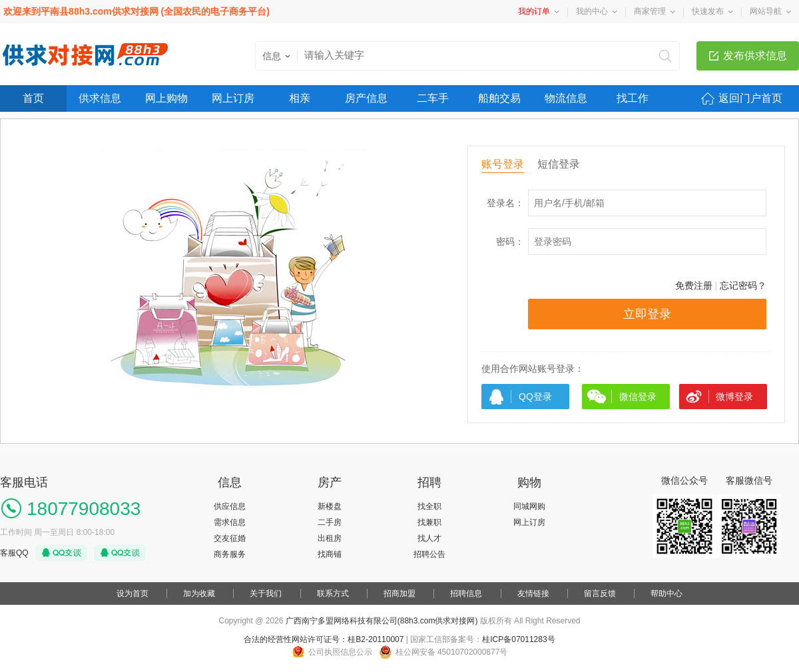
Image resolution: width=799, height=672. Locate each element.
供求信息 (100, 98)
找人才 (429, 538)
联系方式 (333, 593)
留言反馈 (600, 593)
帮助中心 (666, 593)
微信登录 (638, 397)
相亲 (300, 98)
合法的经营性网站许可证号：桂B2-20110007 (324, 639)
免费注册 (694, 285)
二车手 (433, 98)
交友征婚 (230, 538)
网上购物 (166, 98)
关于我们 (266, 593)
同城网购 (529, 506)
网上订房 (233, 98)
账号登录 (503, 164)
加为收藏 (199, 593)
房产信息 (366, 98)
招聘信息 (466, 593)
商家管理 (650, 11)
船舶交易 (499, 98)
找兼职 (429, 522)
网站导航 (766, 11)
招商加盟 (400, 593)
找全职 (429, 506)
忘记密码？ (743, 285)
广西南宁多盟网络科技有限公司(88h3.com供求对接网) (382, 621)
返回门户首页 (750, 98)
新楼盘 (330, 506)
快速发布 (708, 11)
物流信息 (566, 98)
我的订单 (534, 11)
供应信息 (230, 506)
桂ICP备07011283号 (518, 639)
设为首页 (133, 593)
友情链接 (533, 593)
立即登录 (647, 314)
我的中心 (592, 11)
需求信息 (230, 522)
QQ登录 (535, 397)
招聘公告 (429, 554)
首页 (33, 98)
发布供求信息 (755, 56)
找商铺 (330, 554)
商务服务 (230, 554)
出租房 (330, 538)
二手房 (330, 522)
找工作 (633, 98)
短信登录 (559, 164)
